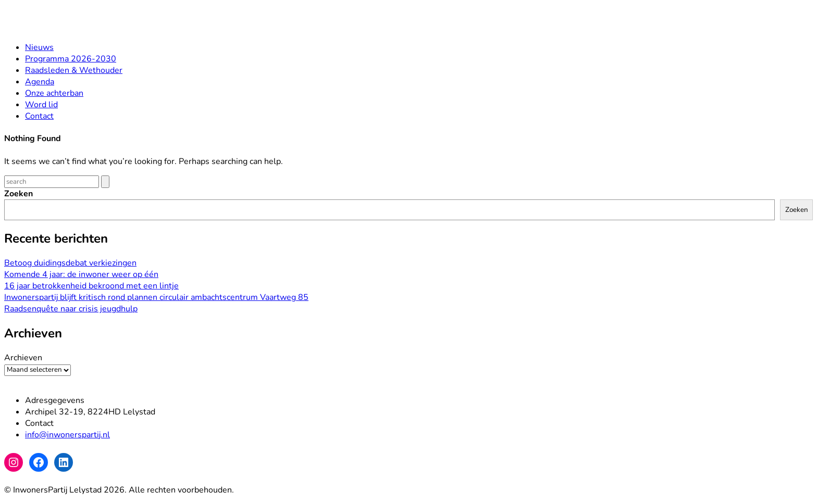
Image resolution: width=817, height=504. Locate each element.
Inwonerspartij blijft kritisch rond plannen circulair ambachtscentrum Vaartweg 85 (156, 297)
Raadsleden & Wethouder (74, 70)
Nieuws (39, 47)
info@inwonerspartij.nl (67, 435)
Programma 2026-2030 (71, 59)
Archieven (23, 358)
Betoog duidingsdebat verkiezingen (70, 263)
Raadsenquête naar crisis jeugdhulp (71, 309)
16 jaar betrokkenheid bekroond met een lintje (91, 286)
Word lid (41, 105)
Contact (39, 116)
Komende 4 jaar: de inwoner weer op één (81, 274)
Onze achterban (54, 93)
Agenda (40, 82)
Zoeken (18, 194)
